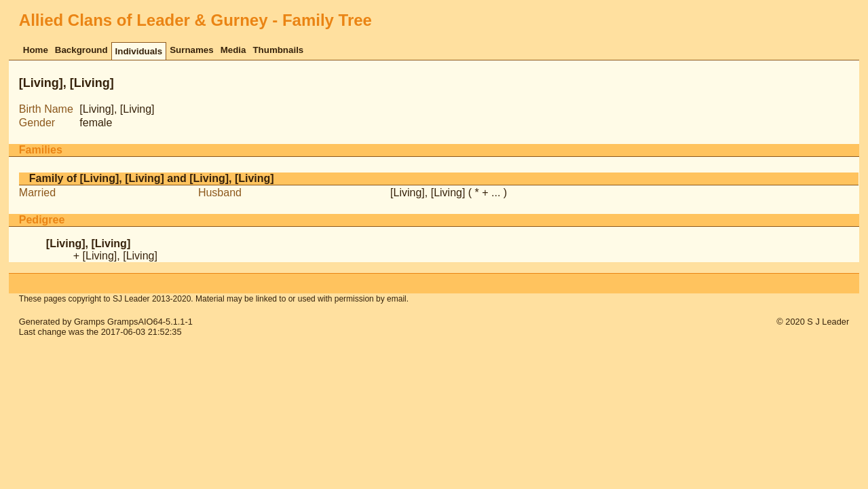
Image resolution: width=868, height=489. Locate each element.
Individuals (139, 51)
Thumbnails (278, 50)
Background (81, 50)
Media (233, 50)
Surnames (191, 50)
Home (36, 50)
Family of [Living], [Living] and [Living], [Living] (152, 178)
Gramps (90, 322)
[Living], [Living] (428, 193)
